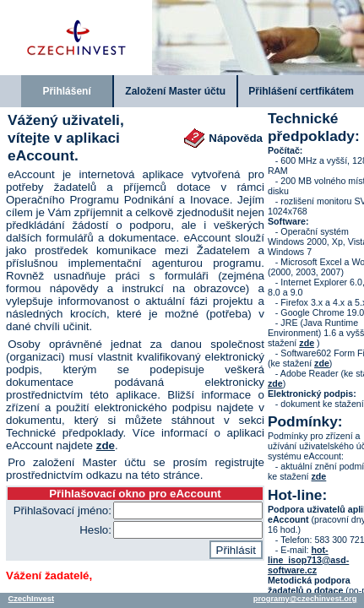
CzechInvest (31, 599)
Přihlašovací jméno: (62, 510)
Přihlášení (66, 91)
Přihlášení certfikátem (301, 91)
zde (106, 445)
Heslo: (95, 530)
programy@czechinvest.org (305, 599)
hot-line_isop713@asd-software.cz (308, 560)
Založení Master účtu (175, 91)
